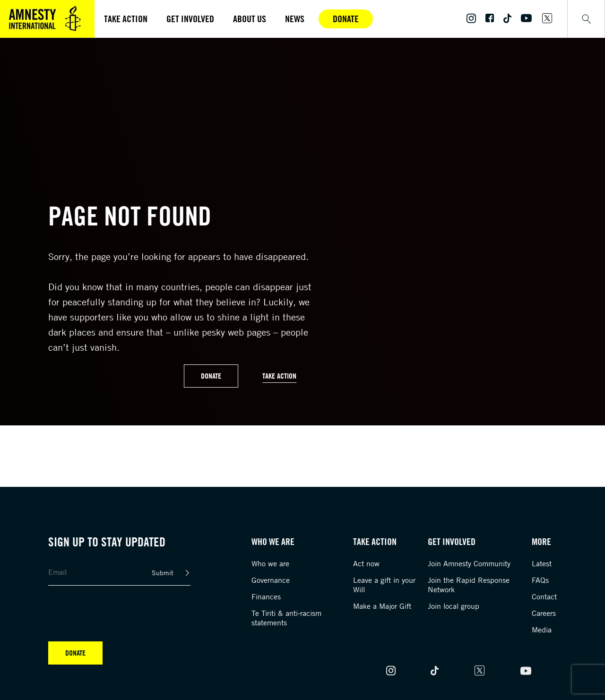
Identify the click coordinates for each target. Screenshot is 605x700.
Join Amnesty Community (469, 563)
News (295, 19)
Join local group (454, 606)
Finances (266, 596)
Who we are (270, 563)
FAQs (540, 580)
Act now (366, 563)
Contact (544, 596)
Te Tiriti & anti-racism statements (286, 618)
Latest (542, 563)
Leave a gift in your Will (384, 585)
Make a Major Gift (382, 606)
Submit (163, 573)
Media (542, 630)
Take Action (279, 376)
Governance (271, 580)
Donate (346, 19)
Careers (544, 613)
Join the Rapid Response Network (469, 585)
